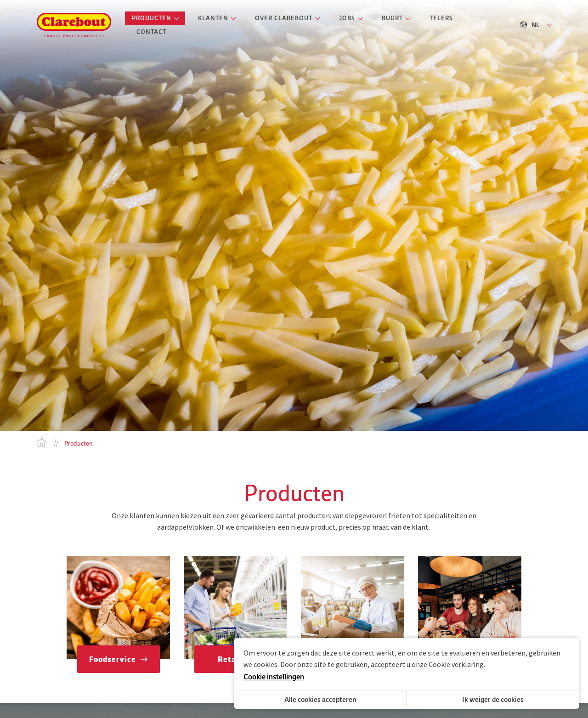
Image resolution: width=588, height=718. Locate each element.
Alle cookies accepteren (320, 699)
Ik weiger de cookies (493, 699)
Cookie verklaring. (457, 664)
